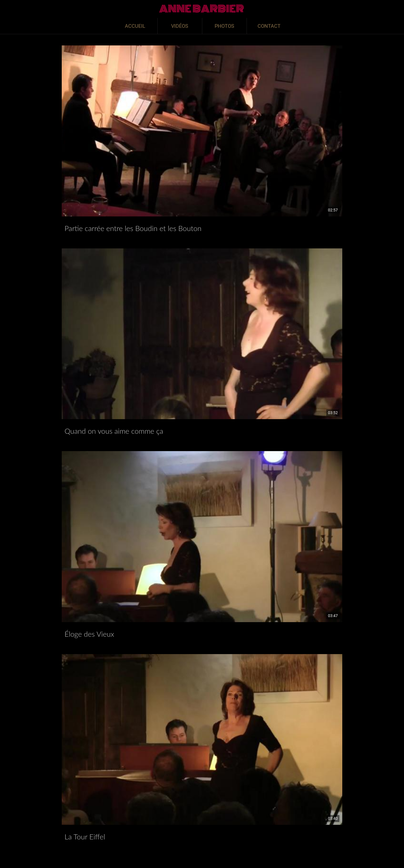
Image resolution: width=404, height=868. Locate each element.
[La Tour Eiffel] (202, 740)
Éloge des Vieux (89, 634)
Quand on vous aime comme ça (114, 431)
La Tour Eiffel (85, 837)
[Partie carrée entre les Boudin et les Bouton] (202, 131)
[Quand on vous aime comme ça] (202, 334)
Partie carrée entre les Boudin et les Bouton (133, 228)
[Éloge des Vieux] (202, 537)
